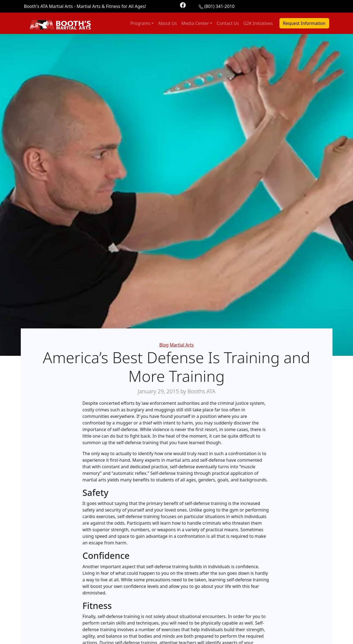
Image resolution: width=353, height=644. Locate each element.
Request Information (304, 23)
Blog (164, 345)
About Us (167, 23)
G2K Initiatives (258, 23)
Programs (140, 23)
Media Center (195, 23)
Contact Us (228, 23)
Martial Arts (182, 345)
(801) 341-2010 (219, 6)
